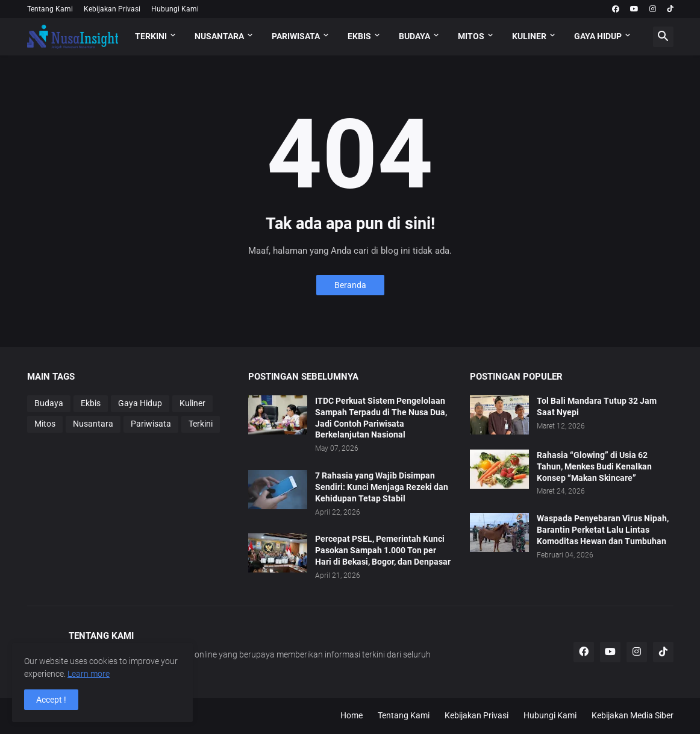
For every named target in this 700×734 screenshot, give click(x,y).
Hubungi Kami (175, 9)
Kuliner (192, 403)
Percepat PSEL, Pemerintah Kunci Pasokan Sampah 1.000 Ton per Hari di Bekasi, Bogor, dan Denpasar (383, 550)
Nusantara (93, 424)
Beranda (350, 285)
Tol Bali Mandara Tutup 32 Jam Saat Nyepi (597, 406)
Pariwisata (151, 424)
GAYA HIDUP (598, 36)
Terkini (201, 424)
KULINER (529, 36)
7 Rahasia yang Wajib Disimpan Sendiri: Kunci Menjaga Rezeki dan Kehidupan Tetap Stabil (382, 487)
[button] (663, 37)
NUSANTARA (219, 36)
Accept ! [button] (51, 700)
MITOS (471, 36)
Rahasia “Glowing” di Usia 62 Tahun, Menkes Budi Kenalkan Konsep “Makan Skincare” (594, 466)
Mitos (45, 424)
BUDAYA (414, 36)
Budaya (49, 403)
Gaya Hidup (140, 403)
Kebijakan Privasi (112, 9)
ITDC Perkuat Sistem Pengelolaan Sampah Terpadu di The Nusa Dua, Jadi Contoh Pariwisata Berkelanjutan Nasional (381, 418)
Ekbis (91, 403)
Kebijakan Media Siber (633, 715)
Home (352, 715)
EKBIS (359, 36)
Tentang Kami (50, 9)
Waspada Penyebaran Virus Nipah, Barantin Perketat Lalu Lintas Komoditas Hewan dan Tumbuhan (603, 530)
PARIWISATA (296, 36)
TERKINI (151, 36)
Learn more (89, 674)
